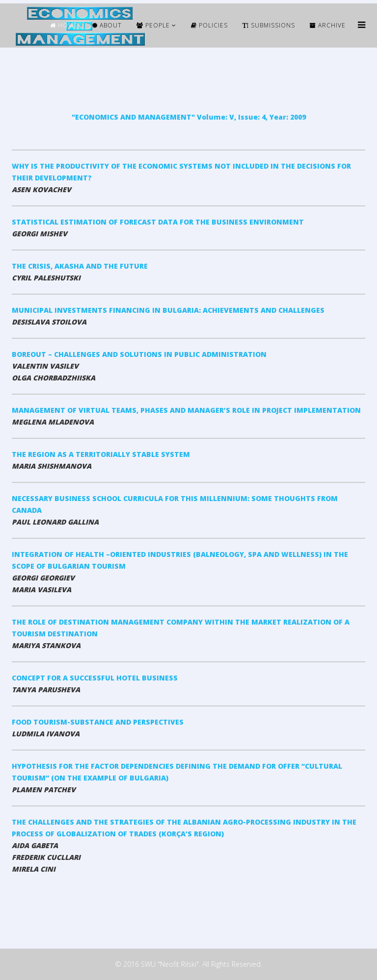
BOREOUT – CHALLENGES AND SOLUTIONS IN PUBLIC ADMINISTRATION (139, 354)
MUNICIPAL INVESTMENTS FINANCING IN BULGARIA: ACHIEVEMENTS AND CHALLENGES (168, 310)
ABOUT (107, 25)
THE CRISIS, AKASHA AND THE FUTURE (80, 266)
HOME (64, 25)
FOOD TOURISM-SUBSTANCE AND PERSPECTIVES (98, 722)
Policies (209, 25)
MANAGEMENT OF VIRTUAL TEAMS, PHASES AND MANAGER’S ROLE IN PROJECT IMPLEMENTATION (186, 410)
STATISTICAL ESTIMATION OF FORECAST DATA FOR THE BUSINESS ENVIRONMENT (158, 222)
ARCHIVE (328, 25)
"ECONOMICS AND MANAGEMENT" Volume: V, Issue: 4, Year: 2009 (189, 117)
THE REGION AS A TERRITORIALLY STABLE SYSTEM (101, 454)
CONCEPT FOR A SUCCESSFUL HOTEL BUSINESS (95, 678)
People (153, 25)
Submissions (269, 25)
